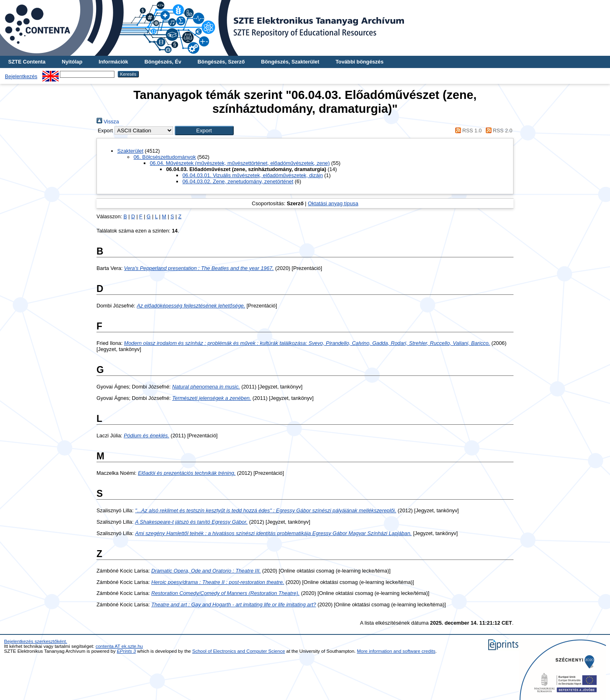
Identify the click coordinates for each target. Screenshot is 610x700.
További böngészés (360, 62)
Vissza (108, 122)
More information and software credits (396, 651)
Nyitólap (72, 62)
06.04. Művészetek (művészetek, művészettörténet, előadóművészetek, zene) (240, 163)
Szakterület (130, 151)
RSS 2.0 (498, 131)
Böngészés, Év (163, 62)
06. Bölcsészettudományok (165, 157)
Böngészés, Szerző (221, 62)
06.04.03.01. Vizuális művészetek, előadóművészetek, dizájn (253, 175)
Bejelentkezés (21, 76)
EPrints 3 (126, 651)
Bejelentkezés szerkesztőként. (36, 641)
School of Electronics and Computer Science (239, 651)
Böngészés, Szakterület (290, 62)
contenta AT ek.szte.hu (119, 646)
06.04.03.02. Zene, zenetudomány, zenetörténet (238, 181)
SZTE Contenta (27, 62)
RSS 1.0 (467, 131)
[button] (204, 131)
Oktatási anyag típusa (333, 203)
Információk (113, 62)
